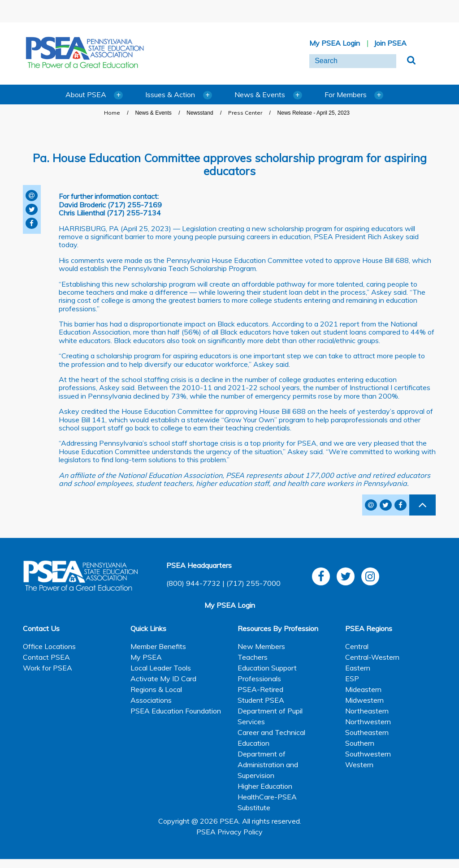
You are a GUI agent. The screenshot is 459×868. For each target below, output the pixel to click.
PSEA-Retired (260, 689)
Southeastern (367, 732)
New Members (261, 646)
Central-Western (372, 657)
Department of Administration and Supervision (268, 765)
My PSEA (146, 657)
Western (359, 765)
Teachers (253, 657)
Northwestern (368, 722)
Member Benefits (158, 646)
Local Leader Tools (161, 668)
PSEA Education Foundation (176, 711)
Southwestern (368, 754)
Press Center (245, 113)
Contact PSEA (46, 657)
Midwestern (364, 700)
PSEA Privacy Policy (229, 832)
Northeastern (367, 711)
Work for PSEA (48, 668)
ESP (352, 679)
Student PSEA (261, 700)
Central (357, 646)
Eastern (358, 668)
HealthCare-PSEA (267, 797)
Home (112, 113)
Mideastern (363, 689)
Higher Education (265, 786)
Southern (360, 743)
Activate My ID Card (163, 679)
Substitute (254, 808)
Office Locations (49, 646)
